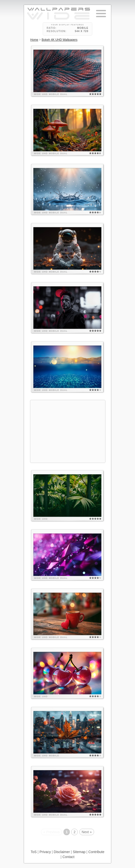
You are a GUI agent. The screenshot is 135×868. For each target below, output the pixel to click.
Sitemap (79, 852)
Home (34, 40)
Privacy (45, 852)
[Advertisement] (68, 431)
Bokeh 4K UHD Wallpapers (60, 40)
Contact (68, 857)
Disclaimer (62, 852)
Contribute (96, 852)
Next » (87, 832)
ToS (34, 852)
